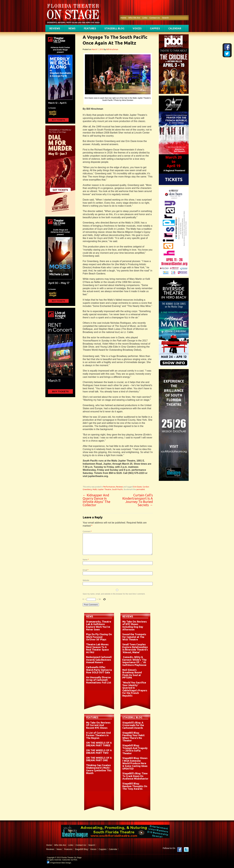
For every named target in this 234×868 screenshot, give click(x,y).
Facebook (180, 850)
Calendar (175, 28)
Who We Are (134, 18)
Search (165, 18)
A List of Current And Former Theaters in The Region (98, 735)
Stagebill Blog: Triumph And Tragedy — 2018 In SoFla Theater (135, 749)
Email (86, 570)
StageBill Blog (114, 28)
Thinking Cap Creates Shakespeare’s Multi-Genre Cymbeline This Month (99, 769)
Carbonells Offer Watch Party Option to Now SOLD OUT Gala (99, 670)
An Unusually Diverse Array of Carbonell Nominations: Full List (99, 680)
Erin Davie (138, 487)
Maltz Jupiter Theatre (102, 489)
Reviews (55, 28)
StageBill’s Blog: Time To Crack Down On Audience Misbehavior (135, 776)
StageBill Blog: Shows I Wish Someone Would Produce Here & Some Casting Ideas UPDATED (135, 763)
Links (145, 18)
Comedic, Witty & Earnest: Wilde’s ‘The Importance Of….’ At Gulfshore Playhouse (134, 661)
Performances (109, 487)
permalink (141, 489)
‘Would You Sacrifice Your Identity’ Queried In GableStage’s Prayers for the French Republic (135, 689)
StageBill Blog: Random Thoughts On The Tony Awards (135, 786)
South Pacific (118, 489)
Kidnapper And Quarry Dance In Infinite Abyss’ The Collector (96, 500)
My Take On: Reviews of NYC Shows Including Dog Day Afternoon (135, 626)
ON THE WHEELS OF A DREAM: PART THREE (99, 744)
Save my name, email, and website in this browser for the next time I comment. (114, 594)
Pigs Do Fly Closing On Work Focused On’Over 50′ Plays (99, 637)
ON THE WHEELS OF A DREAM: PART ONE (99, 759)
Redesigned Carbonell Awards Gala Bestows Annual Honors (99, 660)
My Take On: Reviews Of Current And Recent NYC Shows (98, 725)
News (72, 28)
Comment (87, 531)
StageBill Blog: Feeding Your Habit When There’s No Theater (133, 737)
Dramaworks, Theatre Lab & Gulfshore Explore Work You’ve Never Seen (99, 626)
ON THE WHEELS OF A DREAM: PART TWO (99, 752)
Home (123, 18)
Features (90, 28)
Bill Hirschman (112, 49)
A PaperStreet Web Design (59, 863)
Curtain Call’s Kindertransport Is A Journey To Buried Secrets (138, 500)
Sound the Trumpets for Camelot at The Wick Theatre (134, 637)
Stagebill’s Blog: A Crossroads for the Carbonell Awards (133, 725)
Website (86, 580)
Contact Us (155, 18)
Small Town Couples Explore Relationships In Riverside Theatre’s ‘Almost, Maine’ (135, 648)
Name (86, 560)
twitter (186, 850)
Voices (137, 28)
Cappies (155, 28)
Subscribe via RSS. (70, 860)
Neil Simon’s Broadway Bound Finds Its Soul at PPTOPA (132, 674)
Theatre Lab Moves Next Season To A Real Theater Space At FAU (97, 648)
